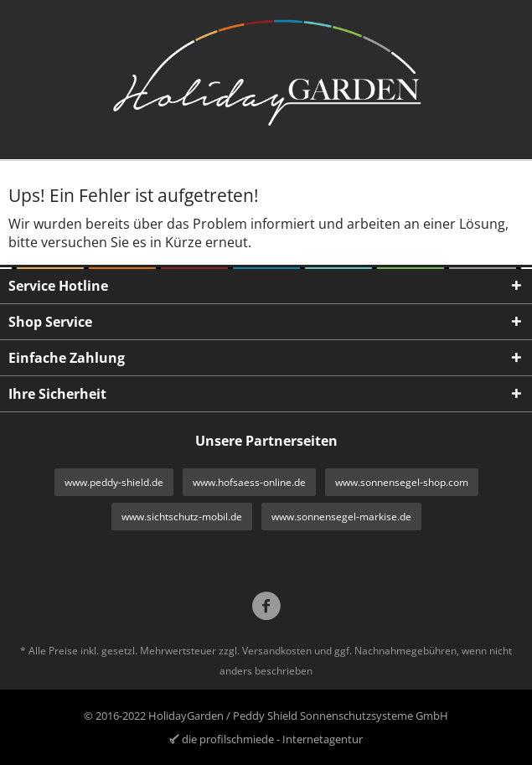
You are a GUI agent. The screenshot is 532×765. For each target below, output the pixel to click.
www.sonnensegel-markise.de (341, 517)
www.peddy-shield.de (114, 482)
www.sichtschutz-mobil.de (182, 517)
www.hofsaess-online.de (249, 482)
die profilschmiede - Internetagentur (272, 739)
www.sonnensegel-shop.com (402, 482)
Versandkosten (277, 651)
